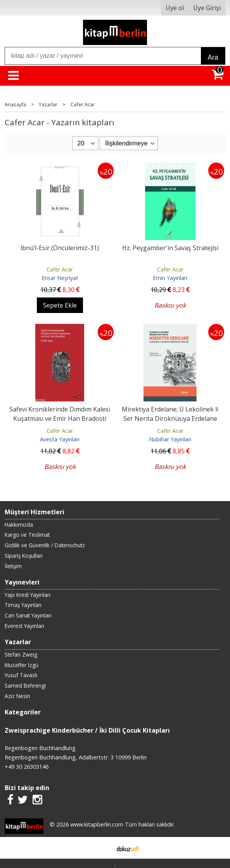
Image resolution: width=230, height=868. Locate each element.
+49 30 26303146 (27, 767)
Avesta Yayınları (60, 439)
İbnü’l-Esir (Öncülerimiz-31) (60, 248)
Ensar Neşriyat (60, 278)
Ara (213, 57)
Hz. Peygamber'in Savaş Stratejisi (170, 248)
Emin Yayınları (170, 278)
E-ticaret (103, 848)
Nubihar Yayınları (170, 439)
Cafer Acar (60, 269)
